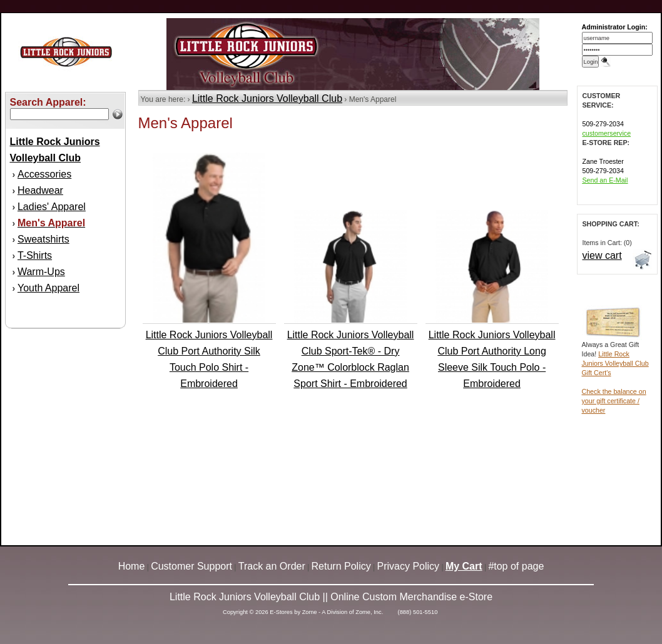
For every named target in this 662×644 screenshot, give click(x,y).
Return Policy (341, 566)
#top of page (516, 566)
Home (132, 566)
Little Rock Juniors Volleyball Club (267, 98)
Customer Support (191, 566)
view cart (602, 255)
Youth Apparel (48, 288)
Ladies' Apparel (52, 207)
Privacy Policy (409, 566)
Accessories (44, 174)
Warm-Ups (41, 272)
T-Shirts (35, 255)
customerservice (607, 133)
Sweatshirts (43, 239)
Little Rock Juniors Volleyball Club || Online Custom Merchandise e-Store (331, 597)
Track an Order (272, 566)
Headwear (40, 190)
